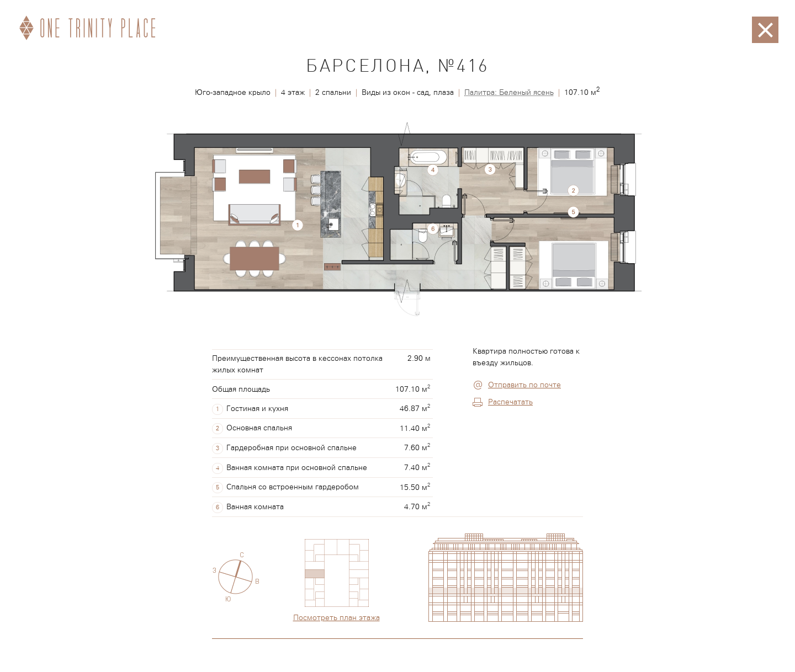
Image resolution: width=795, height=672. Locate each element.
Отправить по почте (524, 385)
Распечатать (510, 402)
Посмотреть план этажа (336, 618)
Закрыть (765, 22)
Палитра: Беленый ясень (509, 93)
